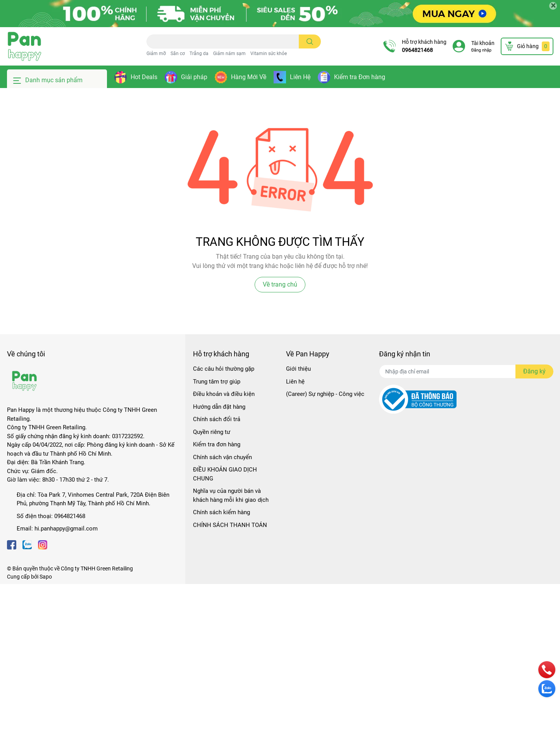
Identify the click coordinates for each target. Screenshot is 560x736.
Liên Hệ (300, 77)
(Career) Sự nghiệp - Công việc (325, 394)
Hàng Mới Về (249, 77)
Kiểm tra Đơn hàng (360, 77)
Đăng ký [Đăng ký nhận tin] (534, 371)
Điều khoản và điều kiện (224, 394)
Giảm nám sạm (229, 54)
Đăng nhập (481, 50)
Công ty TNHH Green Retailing (97, 568)
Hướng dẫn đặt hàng (219, 407)
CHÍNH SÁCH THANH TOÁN (230, 525)
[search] (310, 41)
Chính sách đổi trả (217, 419)
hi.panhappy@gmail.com (66, 529)
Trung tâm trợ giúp (217, 382)
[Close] (553, 6)
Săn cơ (178, 54)
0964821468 (417, 50)
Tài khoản (483, 43)
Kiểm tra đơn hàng (217, 444)
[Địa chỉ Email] (466, 371)
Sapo (46, 577)
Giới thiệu (298, 369)
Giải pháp (194, 77)
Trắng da (199, 54)
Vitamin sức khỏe (269, 54)
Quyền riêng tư (212, 432)
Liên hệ (295, 382)
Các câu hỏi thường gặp (224, 369)
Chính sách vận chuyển (222, 457)
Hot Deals (144, 77)
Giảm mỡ (156, 54)
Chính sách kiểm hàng (221, 512)
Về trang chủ (280, 284)
